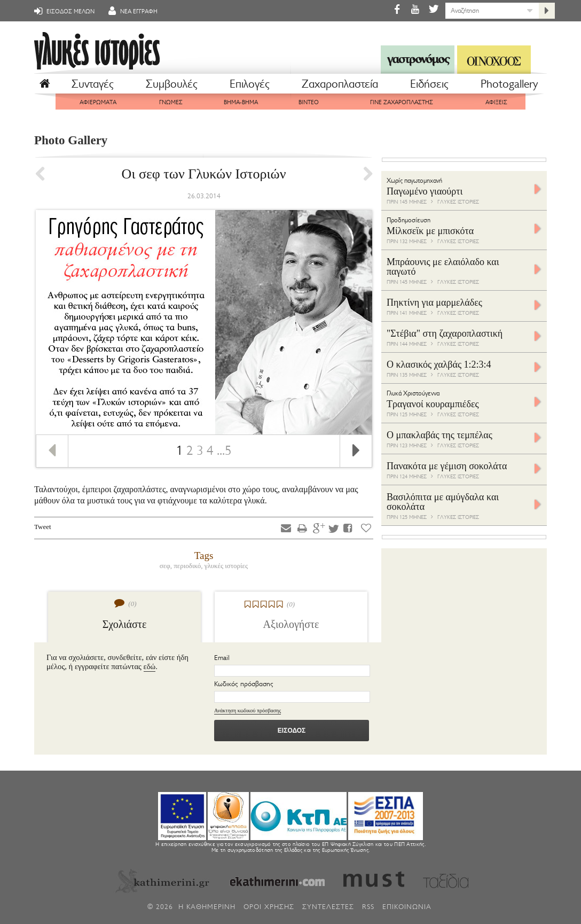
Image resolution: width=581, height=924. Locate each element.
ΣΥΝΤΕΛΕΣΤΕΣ (328, 907)
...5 (224, 451)
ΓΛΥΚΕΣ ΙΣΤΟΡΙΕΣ (458, 202)
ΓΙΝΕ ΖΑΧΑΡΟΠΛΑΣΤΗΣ (402, 102)
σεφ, (167, 566)
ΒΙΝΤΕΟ (309, 102)
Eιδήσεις (429, 84)
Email (222, 658)
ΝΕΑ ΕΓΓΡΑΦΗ (131, 11)
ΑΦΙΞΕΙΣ (496, 102)
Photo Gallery (71, 140)
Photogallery (509, 84)
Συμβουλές (172, 84)
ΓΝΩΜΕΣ (171, 102)
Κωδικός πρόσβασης (244, 684)
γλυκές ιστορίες (226, 566)
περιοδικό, (189, 566)
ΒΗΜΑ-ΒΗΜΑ (241, 102)
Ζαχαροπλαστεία (340, 84)
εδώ (150, 666)
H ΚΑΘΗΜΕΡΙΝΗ (207, 907)
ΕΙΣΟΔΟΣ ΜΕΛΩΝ (63, 11)
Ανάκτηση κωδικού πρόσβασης (248, 711)
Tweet (43, 527)
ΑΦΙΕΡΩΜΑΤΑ (98, 102)
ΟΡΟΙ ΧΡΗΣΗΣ (269, 907)
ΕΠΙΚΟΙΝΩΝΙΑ (407, 907)
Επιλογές (250, 84)
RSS (368, 907)
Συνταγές (93, 84)
